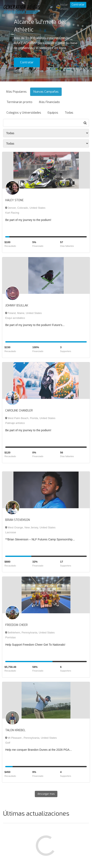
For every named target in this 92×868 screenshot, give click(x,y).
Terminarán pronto (19, 102)
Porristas (10, 637)
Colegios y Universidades (24, 113)
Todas (69, 113)
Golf (8, 743)
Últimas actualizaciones (36, 814)
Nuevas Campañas (46, 92)
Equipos (53, 113)
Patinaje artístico (15, 423)
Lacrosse (11, 532)
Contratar (78, 5)
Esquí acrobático (15, 318)
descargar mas (46, 794)
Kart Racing (12, 213)
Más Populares (16, 92)
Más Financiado (49, 102)
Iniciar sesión (64, 7)
